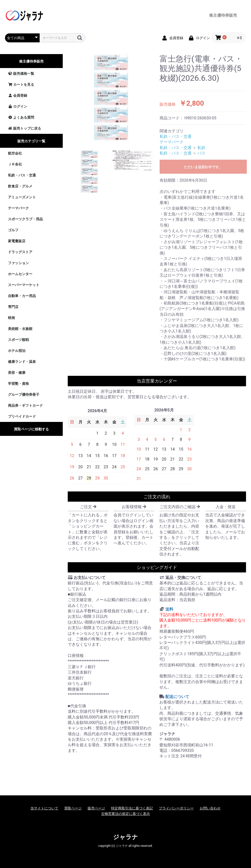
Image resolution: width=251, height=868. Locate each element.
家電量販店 (17, 241)
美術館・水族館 (20, 329)
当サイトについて (44, 808)
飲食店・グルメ (20, 186)
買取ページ (73, 808)
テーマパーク (18, 208)
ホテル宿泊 (17, 351)
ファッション (18, 263)
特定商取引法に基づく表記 (132, 808)
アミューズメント (22, 197)
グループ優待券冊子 (24, 395)
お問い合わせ (210, 808)
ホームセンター (20, 274)
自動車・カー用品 (22, 296)
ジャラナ (125, 837)
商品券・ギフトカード (25, 405)
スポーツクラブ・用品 (25, 219)
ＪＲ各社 (15, 164)
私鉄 (201, 148)
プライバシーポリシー (176, 808)
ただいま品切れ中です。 (203, 167)
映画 (11, 318)
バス (201, 153)
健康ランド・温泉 (22, 362)
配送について (177, 697)
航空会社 (15, 153)
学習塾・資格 (18, 384)
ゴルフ (13, 230)
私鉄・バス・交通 (22, 175)
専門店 (13, 307)
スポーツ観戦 (18, 340)
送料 (169, 609)
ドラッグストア (20, 252)
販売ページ (96, 808)
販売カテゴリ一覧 (31, 141)
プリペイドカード (22, 416)
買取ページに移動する (31, 429)
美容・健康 (17, 373)
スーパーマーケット (24, 285)
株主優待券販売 (31, 61)
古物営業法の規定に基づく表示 (125, 814)
